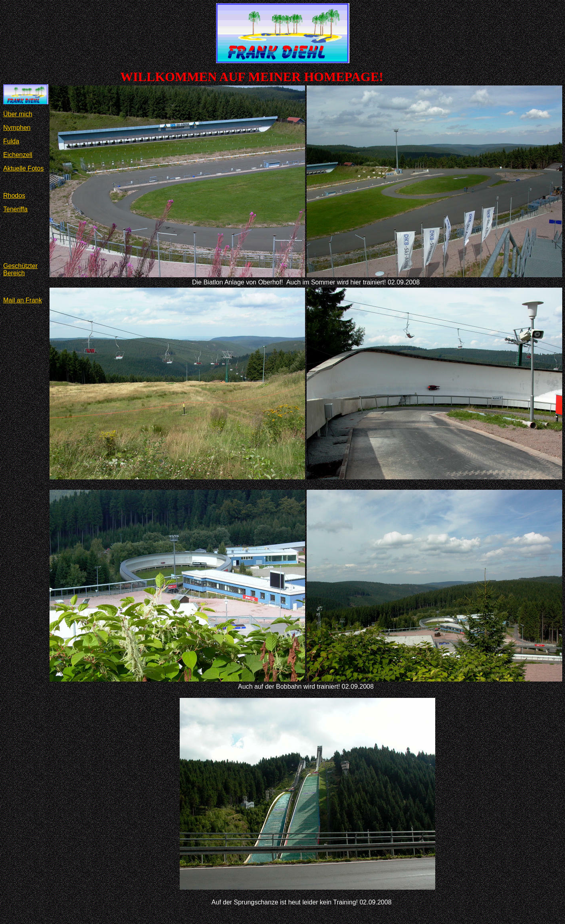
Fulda (11, 141)
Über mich (18, 114)
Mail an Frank (23, 300)
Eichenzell (18, 155)
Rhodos (14, 196)
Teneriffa (15, 209)
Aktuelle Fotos (23, 168)
